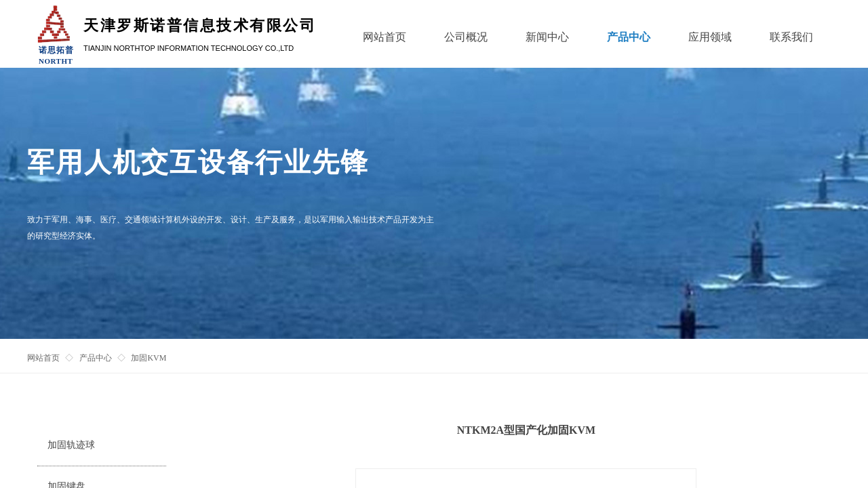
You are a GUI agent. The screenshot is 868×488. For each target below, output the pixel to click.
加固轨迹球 (71, 445)
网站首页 (43, 358)
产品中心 (96, 358)
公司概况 (466, 37)
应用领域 (710, 37)
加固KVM (149, 358)
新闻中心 (547, 37)
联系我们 (791, 37)
